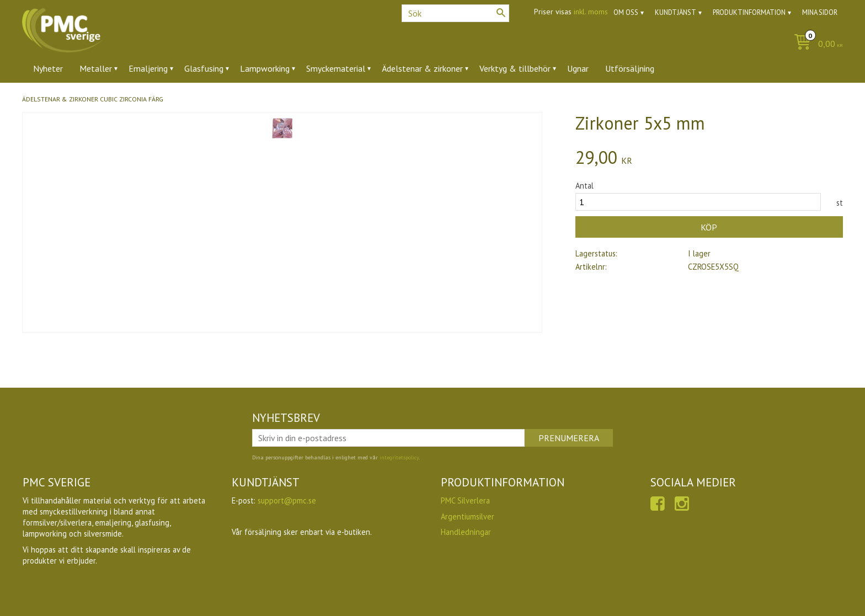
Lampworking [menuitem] (265, 68)
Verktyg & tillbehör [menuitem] (515, 68)
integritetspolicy (399, 457)
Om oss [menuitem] (626, 12)
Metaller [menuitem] (96, 68)
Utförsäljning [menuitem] (630, 68)
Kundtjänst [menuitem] (676, 12)
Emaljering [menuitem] (148, 68)
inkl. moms (591, 12)
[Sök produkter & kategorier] (455, 13)
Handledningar (466, 532)
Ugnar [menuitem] (578, 68)
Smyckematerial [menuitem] (336, 68)
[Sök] (501, 13)
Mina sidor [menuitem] (820, 12)
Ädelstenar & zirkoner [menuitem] (422, 68)
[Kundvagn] (816, 44)
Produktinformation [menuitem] (749, 12)
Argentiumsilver (468, 516)
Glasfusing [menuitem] (204, 68)
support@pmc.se (287, 500)
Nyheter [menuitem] (48, 68)
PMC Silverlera (465, 500)
